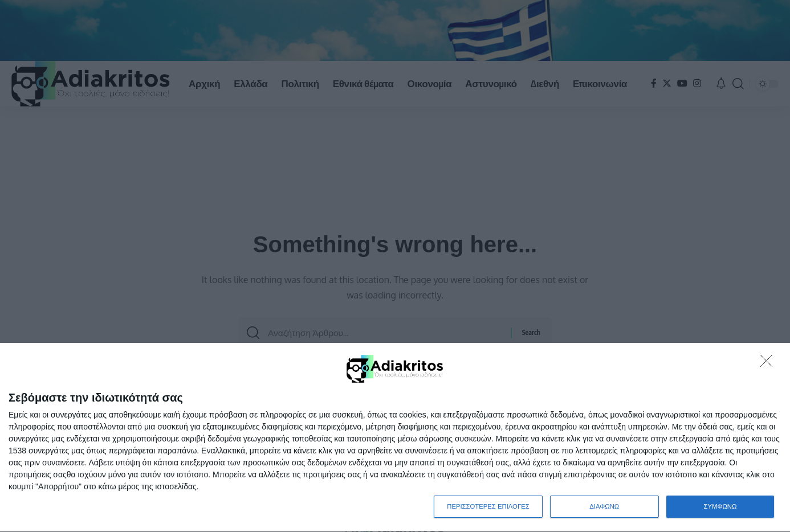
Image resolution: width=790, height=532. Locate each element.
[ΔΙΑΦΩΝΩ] (769, 363)
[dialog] (395, 437)
